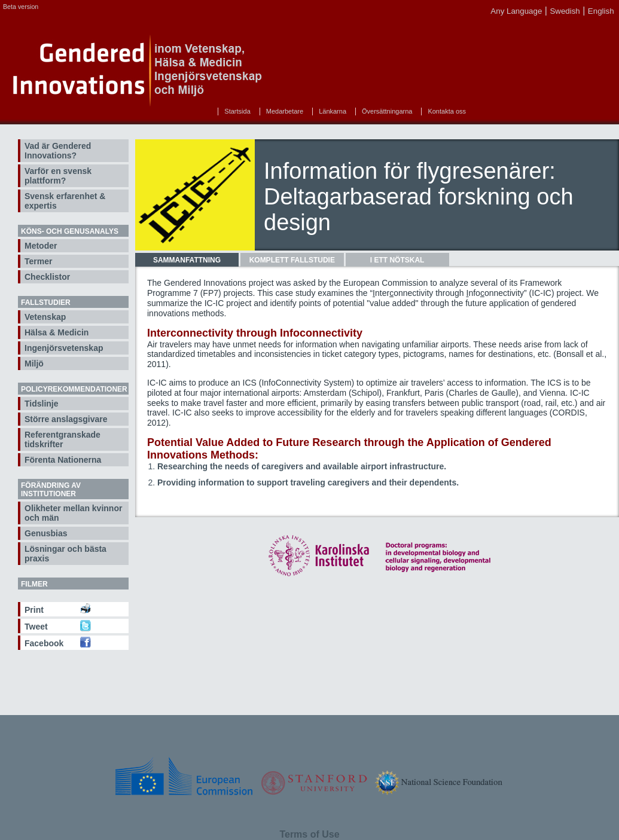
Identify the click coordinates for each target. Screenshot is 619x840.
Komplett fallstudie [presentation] (292, 260)
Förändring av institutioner (51, 490)
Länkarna (333, 111)
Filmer (34, 584)
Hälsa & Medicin (57, 332)
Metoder (41, 246)
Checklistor (47, 277)
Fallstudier (46, 303)
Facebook (44, 643)
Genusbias (46, 533)
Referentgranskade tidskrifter (62, 439)
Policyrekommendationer (74, 389)
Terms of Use (309, 834)
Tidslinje (42, 404)
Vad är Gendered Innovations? (58, 151)
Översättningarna (387, 111)
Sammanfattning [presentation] (187, 260)
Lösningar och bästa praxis (65, 554)
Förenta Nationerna (63, 460)
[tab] (187, 260)
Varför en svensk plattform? (58, 176)
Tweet (36, 627)
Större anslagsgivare (66, 419)
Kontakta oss (447, 111)
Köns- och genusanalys (70, 231)
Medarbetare (285, 111)
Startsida (237, 111)
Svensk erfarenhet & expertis (65, 201)
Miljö (34, 364)
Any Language (516, 11)
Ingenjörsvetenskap (64, 348)
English (601, 11)
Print (34, 610)
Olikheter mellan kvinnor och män (73, 513)
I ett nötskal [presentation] (397, 260)
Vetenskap (45, 317)
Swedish (565, 11)
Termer (38, 261)
